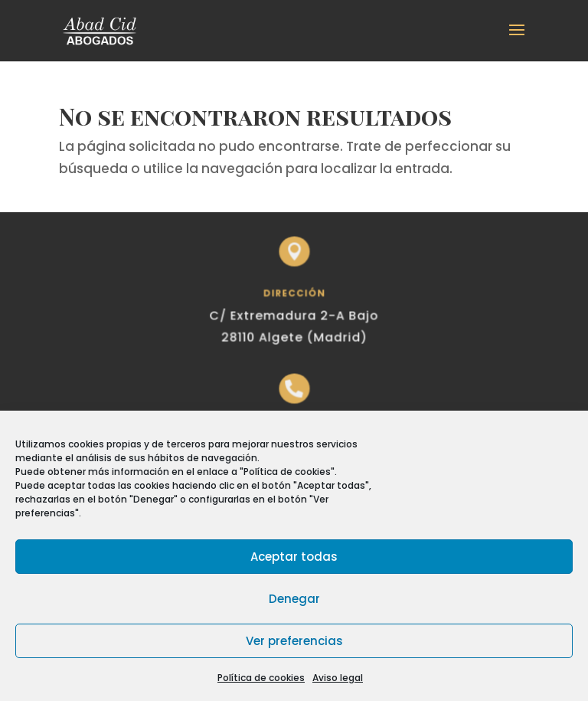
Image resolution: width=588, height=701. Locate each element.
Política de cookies (261, 678)
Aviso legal (338, 678)
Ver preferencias (294, 641)
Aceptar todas (294, 557)
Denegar (294, 599)
